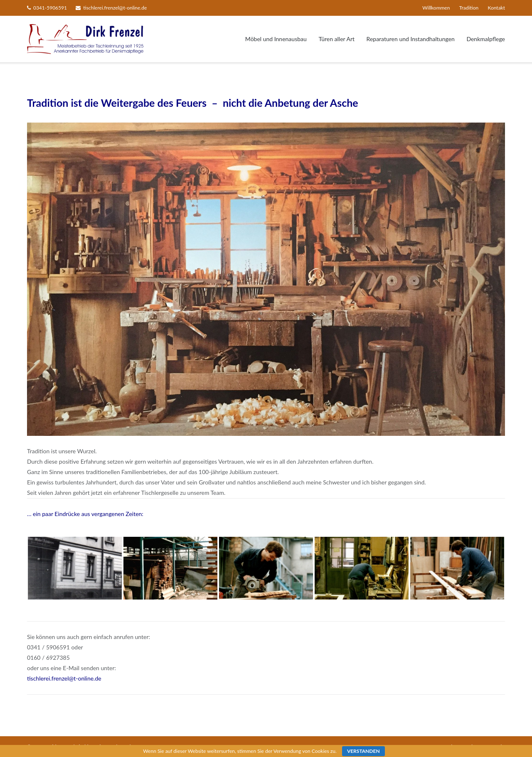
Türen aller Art (336, 39)
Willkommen (436, 8)
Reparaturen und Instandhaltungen (411, 39)
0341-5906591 (50, 8)
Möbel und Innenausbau (276, 39)
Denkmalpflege (486, 39)
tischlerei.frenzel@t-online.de (115, 8)
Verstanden (363, 751)
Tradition (469, 8)
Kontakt (496, 8)
